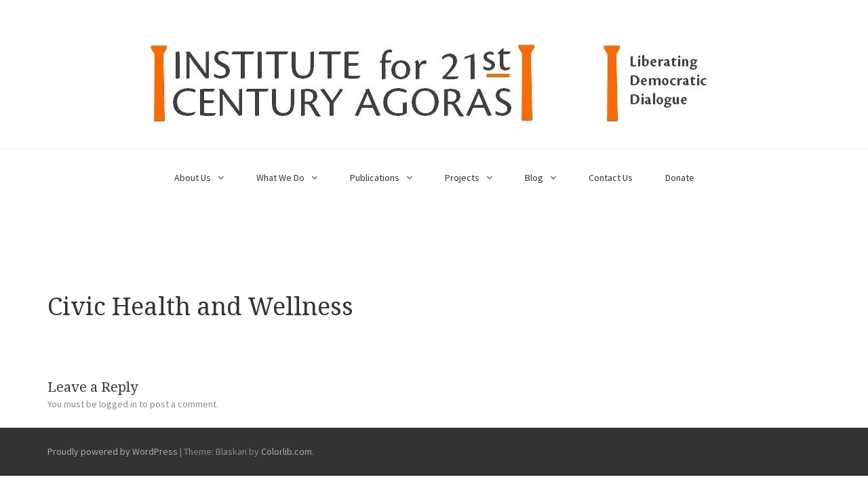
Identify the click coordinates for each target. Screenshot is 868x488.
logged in (118, 404)
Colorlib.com (287, 451)
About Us (193, 178)
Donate (680, 178)
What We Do (280, 178)
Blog (534, 178)
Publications (375, 178)
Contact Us (611, 178)
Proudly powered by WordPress (113, 451)
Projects (462, 178)
